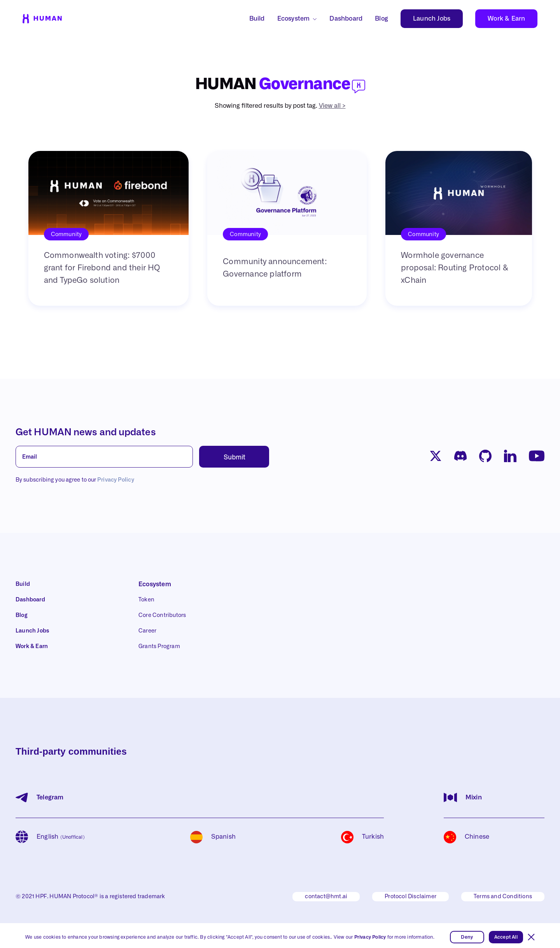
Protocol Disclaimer (410, 897)
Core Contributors (162, 615)
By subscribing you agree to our (75, 480)
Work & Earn (506, 19)
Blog (381, 19)
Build (257, 19)
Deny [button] (467, 937)
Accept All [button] (506, 937)
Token (146, 600)
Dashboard (346, 19)
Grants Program (159, 647)
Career (147, 631)
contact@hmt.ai (326, 897)
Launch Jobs (432, 19)
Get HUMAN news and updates (86, 433)
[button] (531, 937)
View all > (332, 106)
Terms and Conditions (503, 897)
